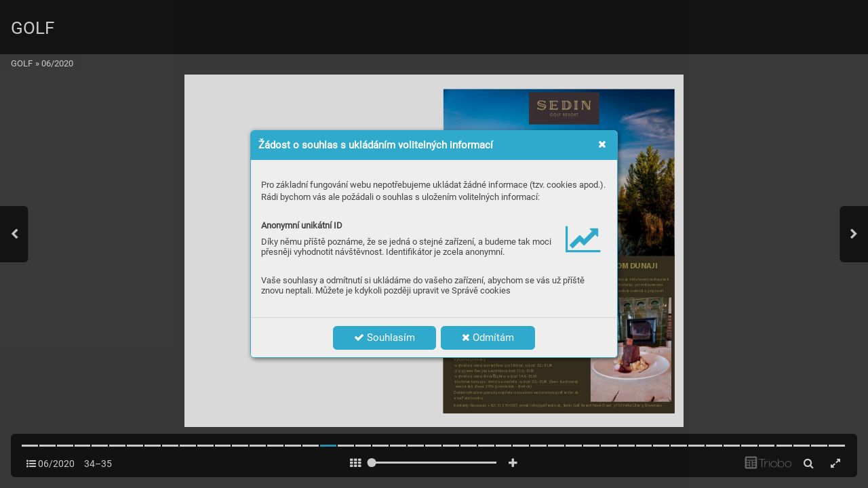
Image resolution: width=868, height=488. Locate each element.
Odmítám (488, 338)
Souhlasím (384, 338)
